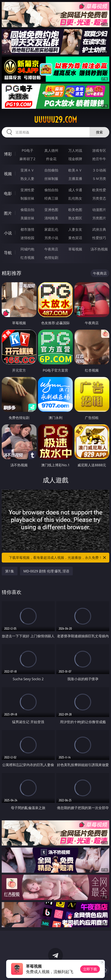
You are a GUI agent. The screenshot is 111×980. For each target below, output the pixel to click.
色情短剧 (51, 257)
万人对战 (75, 150)
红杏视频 (27, 257)
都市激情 (27, 229)
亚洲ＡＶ (27, 170)
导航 (8, 253)
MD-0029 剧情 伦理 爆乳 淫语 (46, 571)
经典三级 (51, 198)
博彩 (8, 154)
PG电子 (28, 150)
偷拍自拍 (51, 190)
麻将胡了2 (27, 159)
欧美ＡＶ (75, 170)
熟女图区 (75, 218)
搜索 (99, 132)
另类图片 (99, 218)
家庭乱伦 (51, 229)
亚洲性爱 (27, 190)
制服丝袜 (27, 198)
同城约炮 (27, 249)
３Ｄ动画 (99, 170)
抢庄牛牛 (99, 159)
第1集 (10, 571)
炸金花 (51, 159)
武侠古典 (99, 229)
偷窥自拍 (27, 210)
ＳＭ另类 (99, 179)
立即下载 (90, 969)
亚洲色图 (51, 210)
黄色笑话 (75, 238)
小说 (8, 233)
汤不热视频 (99, 249)
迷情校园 (27, 238)
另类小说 (51, 238)
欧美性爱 (99, 190)
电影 (8, 193)
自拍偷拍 (51, 170)
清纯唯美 (51, 218)
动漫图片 (99, 210)
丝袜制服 (51, 179)
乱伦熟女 (75, 198)
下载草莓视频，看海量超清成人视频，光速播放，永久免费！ (58, 558)
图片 (8, 213)
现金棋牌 (75, 159)
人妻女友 (75, 229)
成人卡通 (75, 190)
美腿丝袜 (27, 218)
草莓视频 (75, 249)
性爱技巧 (99, 238)
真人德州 (51, 150)
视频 (8, 174)
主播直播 (75, 179)
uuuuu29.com (55, 120)
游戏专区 (99, 150)
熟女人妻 (27, 179)
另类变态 (99, 198)
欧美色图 (75, 210)
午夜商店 (51, 249)
